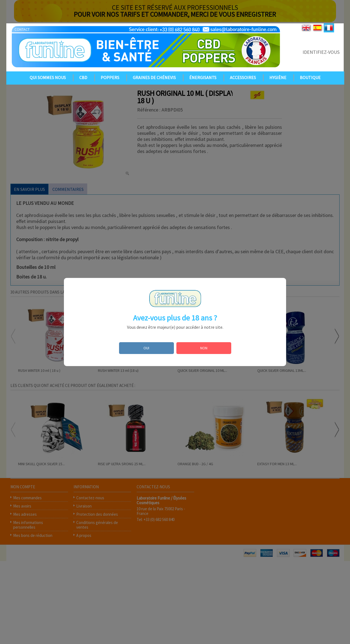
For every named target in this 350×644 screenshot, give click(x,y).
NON (204, 348)
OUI (146, 348)
